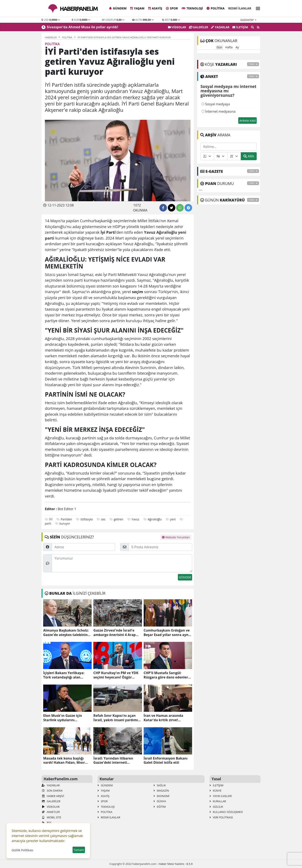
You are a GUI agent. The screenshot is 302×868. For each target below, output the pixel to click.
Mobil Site (51, 817)
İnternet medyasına (219, 111)
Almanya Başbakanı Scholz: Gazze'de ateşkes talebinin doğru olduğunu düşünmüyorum (66, 633)
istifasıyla (87, 519)
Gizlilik (216, 807)
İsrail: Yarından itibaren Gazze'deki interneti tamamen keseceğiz (113, 761)
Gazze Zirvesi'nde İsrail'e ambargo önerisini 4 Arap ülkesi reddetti (114, 633)
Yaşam (137, 8)
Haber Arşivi (53, 796)
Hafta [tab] (229, 47)
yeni (173, 519)
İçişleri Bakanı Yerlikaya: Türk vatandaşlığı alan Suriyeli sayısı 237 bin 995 (64, 675)
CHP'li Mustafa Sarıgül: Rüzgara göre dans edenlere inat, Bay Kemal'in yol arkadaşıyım (167, 675)
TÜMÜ (253, 64)
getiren (118, 519)
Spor (172, 8)
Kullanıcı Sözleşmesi (226, 812)
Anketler (51, 812)
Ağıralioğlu (155, 519)
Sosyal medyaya (216, 104)
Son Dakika (52, 791)
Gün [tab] (219, 47)
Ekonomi (161, 796)
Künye (215, 791)
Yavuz (135, 519)
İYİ (51, 519)
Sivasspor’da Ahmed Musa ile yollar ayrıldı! (82, 27)
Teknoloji (192, 8)
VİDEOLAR (177, 27)
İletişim (240, 27)
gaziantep (247, 20)
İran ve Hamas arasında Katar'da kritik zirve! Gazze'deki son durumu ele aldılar (166, 718)
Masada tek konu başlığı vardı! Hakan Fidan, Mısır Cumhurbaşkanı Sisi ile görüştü (64, 761)
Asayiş (155, 8)
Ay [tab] (237, 47)
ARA (249, 156)
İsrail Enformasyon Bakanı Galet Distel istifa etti (166, 761)
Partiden (66, 519)
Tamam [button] (79, 850)
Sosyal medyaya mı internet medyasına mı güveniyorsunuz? (228, 91)
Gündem (118, 8)
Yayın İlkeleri (221, 796)
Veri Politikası (221, 817)
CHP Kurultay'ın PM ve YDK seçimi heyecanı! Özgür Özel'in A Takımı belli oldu (116, 675)
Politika (215, 8)
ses (103, 519)
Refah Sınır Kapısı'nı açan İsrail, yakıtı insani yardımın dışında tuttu (117, 718)
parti (48, 523)
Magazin (161, 791)
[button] (257, 8)
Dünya (160, 801)
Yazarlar (220, 27)
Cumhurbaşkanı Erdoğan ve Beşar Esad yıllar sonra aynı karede (167, 633)
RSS (46, 823)
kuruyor (65, 523)
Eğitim (160, 807)
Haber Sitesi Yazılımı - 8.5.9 (176, 864)
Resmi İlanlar (240, 8)
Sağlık (160, 785)
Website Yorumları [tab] (176, 537)
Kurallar (218, 801)
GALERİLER (199, 27)
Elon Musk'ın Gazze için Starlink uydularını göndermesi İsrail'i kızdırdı (65, 718)
